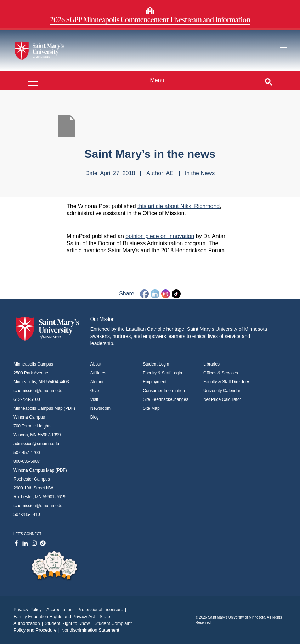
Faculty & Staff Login (162, 373)
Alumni (97, 382)
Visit (94, 399)
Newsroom (100, 408)
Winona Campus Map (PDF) (40, 470)
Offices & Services (221, 373)
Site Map (151, 408)
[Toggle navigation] (283, 46)
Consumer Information (164, 391)
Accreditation (62, 609)
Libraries (211, 364)
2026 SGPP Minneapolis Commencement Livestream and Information (150, 19)
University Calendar (222, 391)
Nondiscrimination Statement (90, 630)
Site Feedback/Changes (165, 399)
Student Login (156, 364)
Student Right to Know (70, 623)
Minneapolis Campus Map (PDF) (44, 408)
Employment (155, 382)
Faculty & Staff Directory (226, 382)
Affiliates (98, 373)
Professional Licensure (103, 609)
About (96, 364)
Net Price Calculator (222, 399)
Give (95, 391)
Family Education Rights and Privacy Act (56, 617)
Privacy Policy (30, 609)
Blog (95, 417)
